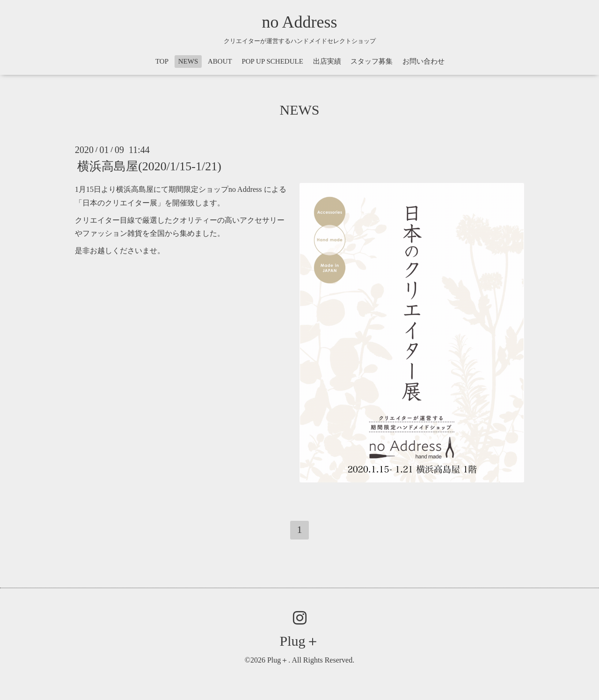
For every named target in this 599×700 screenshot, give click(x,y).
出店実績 (327, 61)
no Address (300, 22)
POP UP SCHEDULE (272, 61)
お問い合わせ (424, 61)
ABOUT (220, 61)
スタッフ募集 (372, 61)
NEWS (188, 61)
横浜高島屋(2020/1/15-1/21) (149, 166)
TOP (162, 61)
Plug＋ (299, 641)
